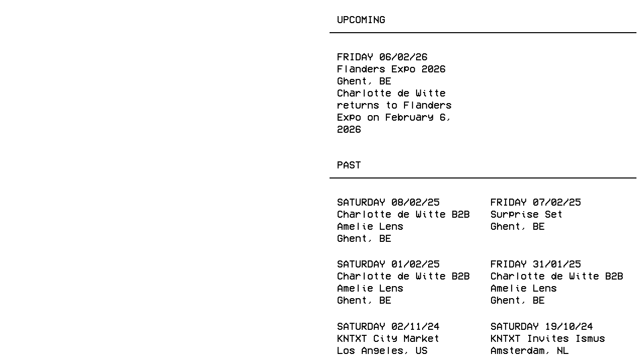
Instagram (100, 341)
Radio (212, 19)
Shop (252, 19)
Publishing (155, 19)
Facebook (39, 341)
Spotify (286, 341)
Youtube (234, 341)
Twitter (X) (170, 341)
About (292, 19)
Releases (88, 19)
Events (33, 19)
